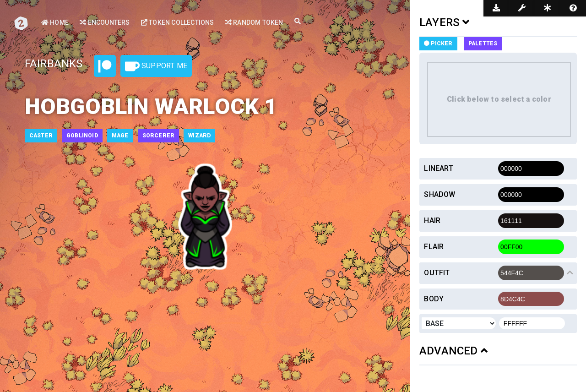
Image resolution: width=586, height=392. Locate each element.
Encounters (105, 22)
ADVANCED (453, 351)
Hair (432, 220)
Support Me (156, 66)
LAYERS (445, 22)
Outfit (437, 273)
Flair (434, 247)
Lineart (438, 168)
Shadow (439, 194)
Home (55, 22)
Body (434, 299)
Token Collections (178, 22)
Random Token (254, 22)
